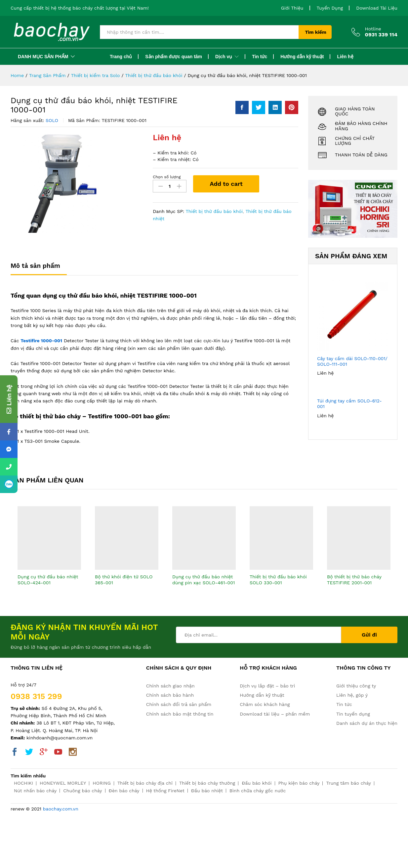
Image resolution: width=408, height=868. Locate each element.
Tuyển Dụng (330, 8)
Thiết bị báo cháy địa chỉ (145, 783)
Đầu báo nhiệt (207, 791)
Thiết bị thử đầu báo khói (214, 211)
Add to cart (226, 184)
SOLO (52, 120)
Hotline (373, 29)
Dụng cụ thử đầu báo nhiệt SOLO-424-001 (48, 580)
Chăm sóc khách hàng (265, 704)
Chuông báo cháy (82, 791)
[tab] (39, 269)
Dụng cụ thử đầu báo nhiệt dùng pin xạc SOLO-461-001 (204, 580)
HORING (102, 783)
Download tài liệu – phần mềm (275, 714)
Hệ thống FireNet (165, 791)
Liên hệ (345, 57)
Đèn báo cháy (124, 791)
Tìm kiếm (316, 32)
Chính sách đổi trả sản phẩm (179, 704)
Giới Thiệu (292, 8)
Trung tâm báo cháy (348, 783)
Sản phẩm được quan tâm (174, 57)
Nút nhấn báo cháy (35, 791)
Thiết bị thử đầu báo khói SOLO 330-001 (278, 580)
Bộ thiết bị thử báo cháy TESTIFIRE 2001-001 (354, 580)
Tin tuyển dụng (353, 714)
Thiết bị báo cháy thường (207, 783)
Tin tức (260, 57)
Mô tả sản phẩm (35, 266)
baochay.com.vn (61, 809)
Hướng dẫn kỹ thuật (302, 57)
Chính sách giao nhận (170, 686)
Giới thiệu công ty (356, 686)
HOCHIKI (23, 783)
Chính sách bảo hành (170, 695)
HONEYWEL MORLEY (63, 783)
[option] (49, 552)
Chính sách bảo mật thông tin (180, 714)
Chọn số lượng (167, 177)
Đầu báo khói (257, 783)
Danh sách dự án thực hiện (367, 723)
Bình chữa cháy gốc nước (258, 791)
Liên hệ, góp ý (352, 695)
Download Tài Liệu (377, 8)
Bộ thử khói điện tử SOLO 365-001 (124, 580)
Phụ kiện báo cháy (299, 783)
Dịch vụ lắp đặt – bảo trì (267, 686)
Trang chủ (121, 57)
